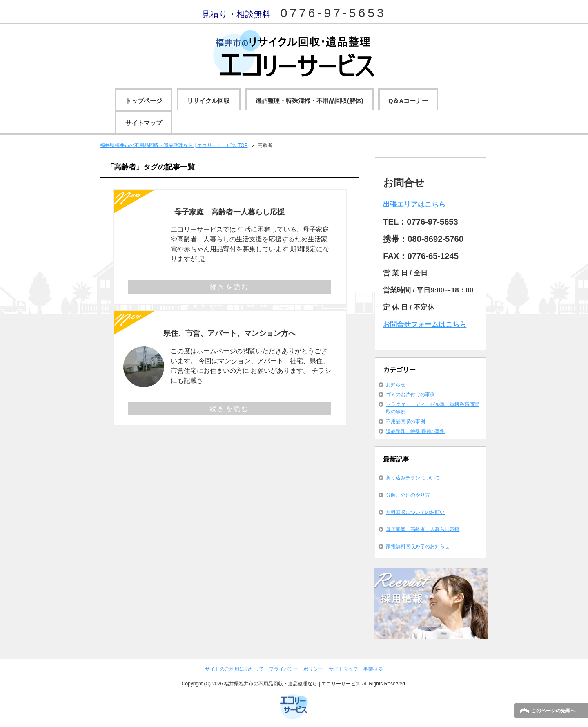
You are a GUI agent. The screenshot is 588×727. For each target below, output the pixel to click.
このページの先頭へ (553, 711)
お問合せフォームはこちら (425, 324)
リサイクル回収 (208, 101)
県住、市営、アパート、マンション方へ (229, 333)
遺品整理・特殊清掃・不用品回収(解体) (309, 101)
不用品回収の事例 (405, 421)
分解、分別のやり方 (408, 495)
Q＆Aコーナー (408, 101)
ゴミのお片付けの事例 (410, 395)
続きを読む (229, 287)
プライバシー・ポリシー (296, 669)
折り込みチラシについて (413, 478)
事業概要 (373, 669)
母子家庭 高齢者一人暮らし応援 (229, 212)
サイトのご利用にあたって (234, 669)
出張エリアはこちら (414, 204)
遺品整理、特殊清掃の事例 (415, 431)
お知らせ (396, 385)
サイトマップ (144, 123)
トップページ (144, 101)
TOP (174, 145)
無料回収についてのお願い (415, 512)
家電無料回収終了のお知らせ (418, 546)
